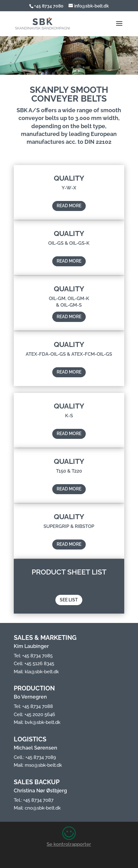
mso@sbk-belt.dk (43, 765)
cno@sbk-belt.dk (43, 808)
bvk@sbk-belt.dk (43, 722)
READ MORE (69, 218)
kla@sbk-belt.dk (42, 672)
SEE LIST (69, 612)
